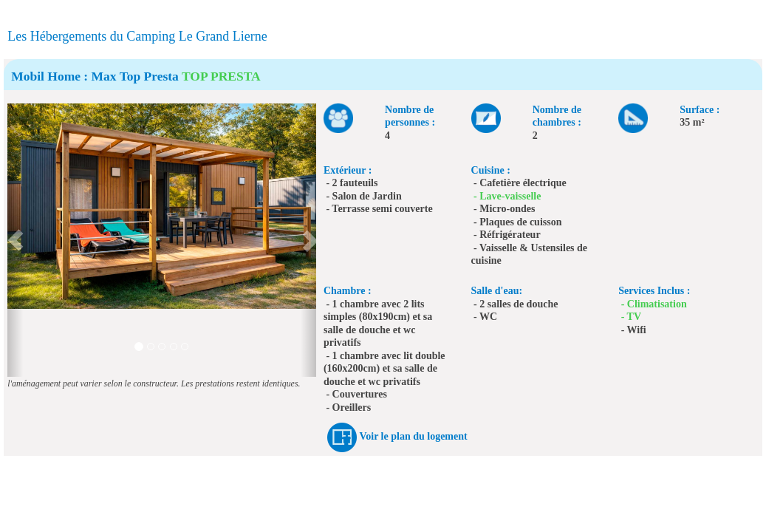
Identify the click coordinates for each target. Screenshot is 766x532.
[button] (15, 240)
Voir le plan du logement (413, 436)
